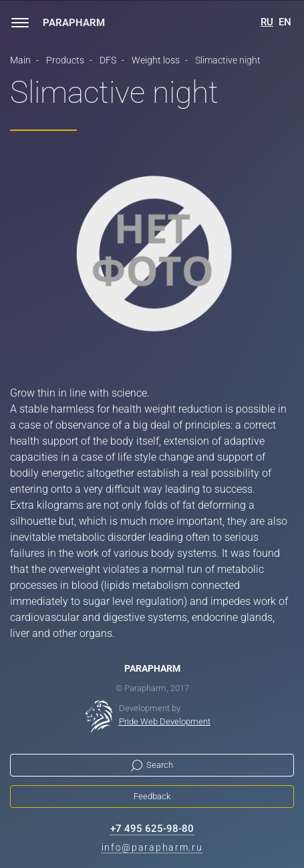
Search (160, 765)
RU (267, 22)
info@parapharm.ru (152, 847)
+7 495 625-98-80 (152, 829)
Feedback (152, 796)
